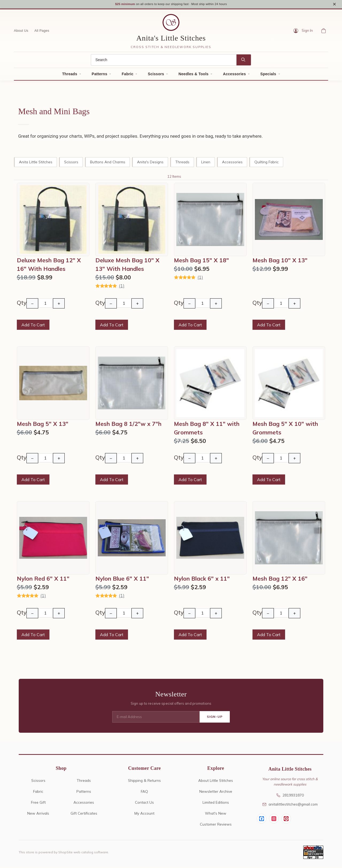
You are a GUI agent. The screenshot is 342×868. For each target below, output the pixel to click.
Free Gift (38, 804)
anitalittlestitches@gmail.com (290, 806)
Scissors (156, 76)
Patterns (99, 76)
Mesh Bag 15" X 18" (201, 262)
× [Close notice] (334, 5)
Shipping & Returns (144, 782)
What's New (216, 815)
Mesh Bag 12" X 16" (280, 580)
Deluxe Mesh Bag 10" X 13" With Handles (127, 266)
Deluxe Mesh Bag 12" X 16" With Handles (49, 266)
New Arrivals (38, 815)
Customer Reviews (216, 826)
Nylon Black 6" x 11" (202, 580)
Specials (268, 76)
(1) (122, 288)
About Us (21, 32)
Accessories (234, 76)
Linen (206, 163)
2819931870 (290, 797)
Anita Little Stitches (36, 163)
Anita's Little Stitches (171, 40)
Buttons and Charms (108, 163)
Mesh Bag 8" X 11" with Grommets (207, 430)
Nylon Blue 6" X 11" (122, 580)
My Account (144, 815)
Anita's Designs (150, 163)
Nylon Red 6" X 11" (43, 580)
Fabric (127, 76)
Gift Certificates (84, 815)
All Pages (42, 32)
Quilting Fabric (267, 163)
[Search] (164, 62)
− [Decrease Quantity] (32, 305)
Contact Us (144, 804)
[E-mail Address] (156, 719)
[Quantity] (46, 305)
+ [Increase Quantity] (59, 305)
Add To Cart (33, 327)
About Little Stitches (216, 782)
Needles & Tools (193, 76)
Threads (70, 76)
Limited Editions (216, 804)
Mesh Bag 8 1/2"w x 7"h (128, 425)
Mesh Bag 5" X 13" (43, 425)
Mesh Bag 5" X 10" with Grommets (285, 430)
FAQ (144, 793)
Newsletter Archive (216, 793)
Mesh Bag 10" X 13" (280, 262)
